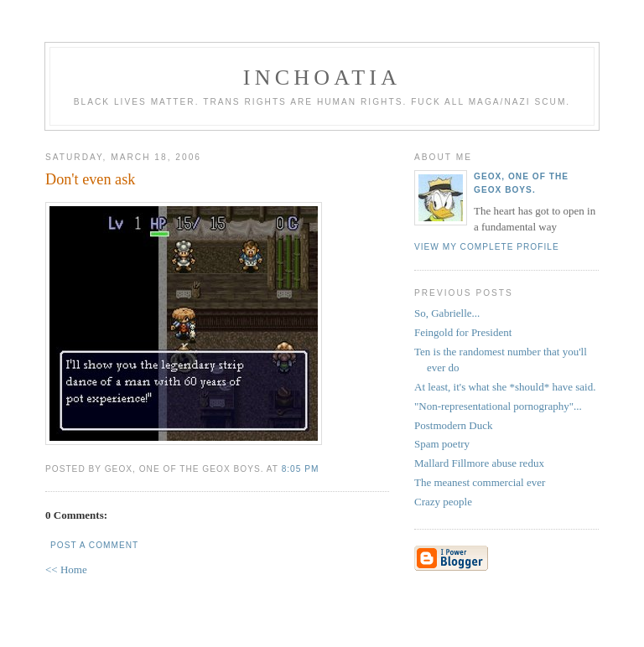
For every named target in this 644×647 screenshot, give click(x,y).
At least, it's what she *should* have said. (505, 387)
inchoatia (322, 78)
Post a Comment (94, 545)
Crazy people (443, 502)
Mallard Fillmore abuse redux (479, 463)
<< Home (66, 569)
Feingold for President (463, 332)
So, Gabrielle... (447, 313)
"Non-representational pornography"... (498, 406)
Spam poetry (442, 444)
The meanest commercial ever (480, 482)
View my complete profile (487, 247)
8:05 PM (301, 469)
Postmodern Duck (454, 425)
